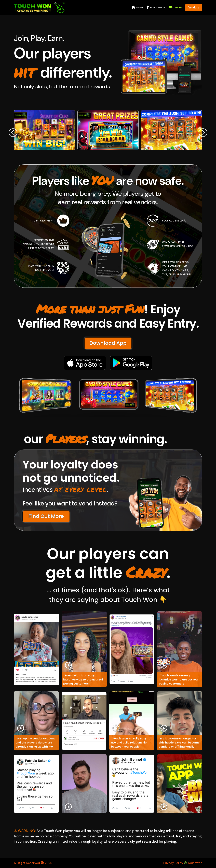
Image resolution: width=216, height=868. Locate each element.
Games (175, 7)
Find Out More (46, 516)
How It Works (156, 7)
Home (137, 7)
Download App (108, 343)
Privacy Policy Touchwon (183, 863)
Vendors (194, 8)
